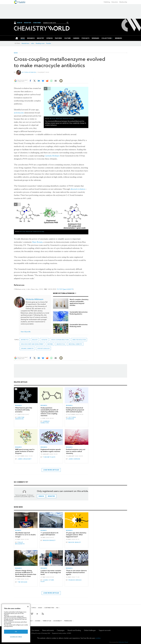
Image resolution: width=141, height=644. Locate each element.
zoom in (45, 89)
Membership (123, 2)
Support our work (105, 630)
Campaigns (61, 630)
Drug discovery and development (32, 344)
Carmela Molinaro (52, 156)
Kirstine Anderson (20, 418)
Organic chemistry (27, 348)
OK (16, 632)
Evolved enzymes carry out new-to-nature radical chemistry (76, 451)
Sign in (41, 496)
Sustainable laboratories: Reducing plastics (79, 313)
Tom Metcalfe (49, 457)
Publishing (107, 2)
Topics (34, 608)
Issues (40, 608)
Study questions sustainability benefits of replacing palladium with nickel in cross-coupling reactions (49, 412)
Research (18, 405)
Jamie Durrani (74, 459)
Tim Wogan (22, 582)
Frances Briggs (75, 580)
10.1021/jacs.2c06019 (65, 289)
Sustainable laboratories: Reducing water (79, 325)
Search (68, 23)
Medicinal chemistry (75, 344)
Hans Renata (37, 242)
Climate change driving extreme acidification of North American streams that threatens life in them (26, 573)
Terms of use (47, 621)
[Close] (28, 607)
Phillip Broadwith (20, 543)
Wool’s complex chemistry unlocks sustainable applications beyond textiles (79, 302)
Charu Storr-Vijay (48, 581)
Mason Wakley (49, 540)
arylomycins (19, 113)
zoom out (49, 89)
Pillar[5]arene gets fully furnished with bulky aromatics (24, 410)
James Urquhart (25, 459)
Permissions (68, 621)
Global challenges (90, 630)
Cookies (38, 621)
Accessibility (58, 621)
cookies (98, 638)
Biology (35, 340)
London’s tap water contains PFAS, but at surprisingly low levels (51, 573)
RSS (57, 608)
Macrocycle (61, 344)
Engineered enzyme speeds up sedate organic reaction (51, 450)
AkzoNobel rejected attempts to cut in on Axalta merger (25, 535)
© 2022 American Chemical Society (62, 119)
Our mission (35, 630)
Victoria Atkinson (29, 72)
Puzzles (49, 43)
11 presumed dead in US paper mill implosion (49, 534)
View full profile (26, 332)
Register (28, 23)
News (16, 53)
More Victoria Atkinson (64, 293)
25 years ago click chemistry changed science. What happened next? (76, 535)
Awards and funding (74, 630)
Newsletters (25, 43)
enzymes (50, 344)
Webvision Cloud (123, 642)
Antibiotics (25, 340)
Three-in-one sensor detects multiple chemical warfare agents (76, 573)
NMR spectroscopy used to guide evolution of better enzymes (25, 451)
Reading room (40, 43)
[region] (16, 623)
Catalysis (44, 340)
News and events (48, 630)
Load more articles (51, 470)
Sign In (19, 23)
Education (115, 2)
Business (18, 530)
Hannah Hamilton (45, 422)
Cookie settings (16, 637)
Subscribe (37, 23)
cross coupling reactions (60, 340)
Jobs (33, 43)
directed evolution (78, 189)
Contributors (49, 608)
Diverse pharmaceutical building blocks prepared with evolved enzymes (75, 410)
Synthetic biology (43, 348)
